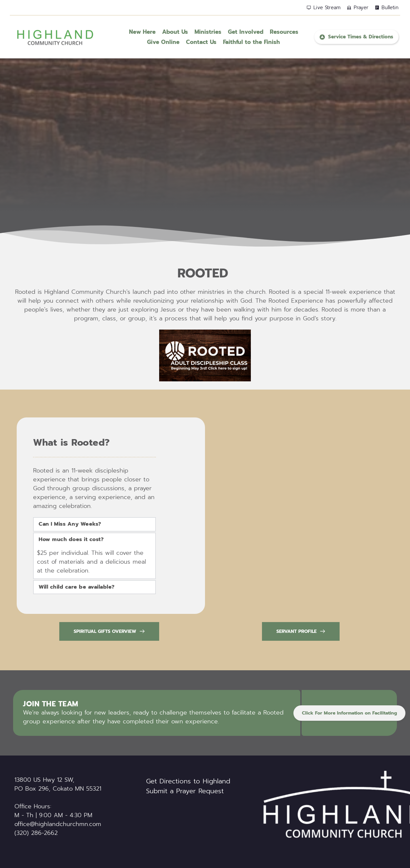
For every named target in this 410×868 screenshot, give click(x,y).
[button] (94, 524)
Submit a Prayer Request (185, 791)
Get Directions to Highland (188, 781)
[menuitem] (142, 32)
